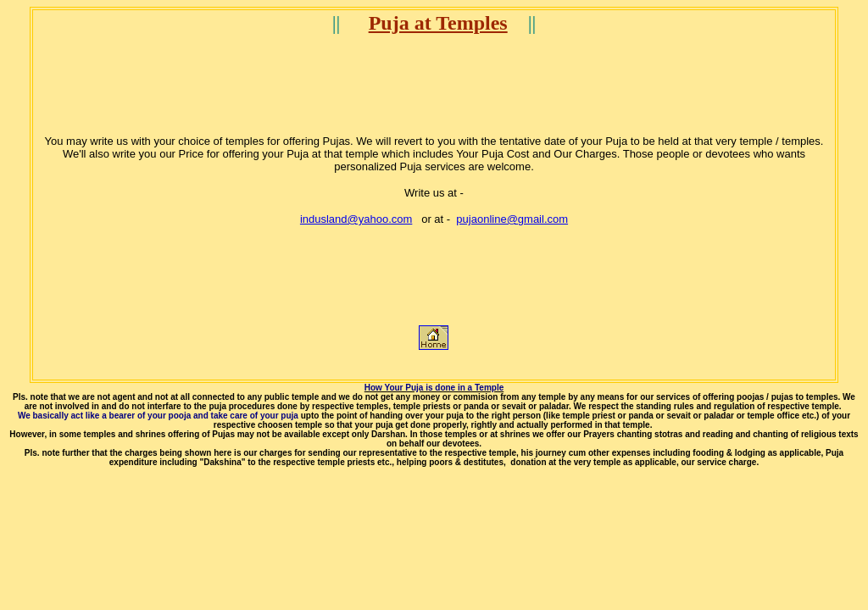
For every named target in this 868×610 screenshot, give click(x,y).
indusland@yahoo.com (356, 219)
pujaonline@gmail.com (512, 219)
